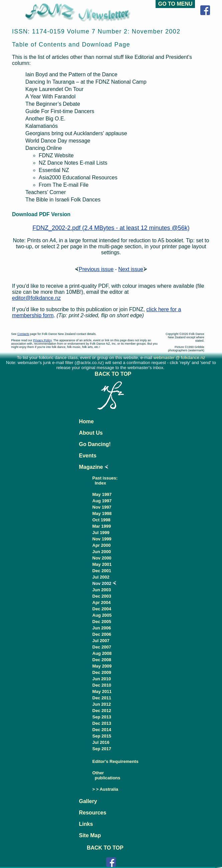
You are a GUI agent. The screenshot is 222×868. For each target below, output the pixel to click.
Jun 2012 (102, 704)
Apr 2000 (102, 545)
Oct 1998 (101, 520)
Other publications (106, 775)
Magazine (91, 467)
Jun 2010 (102, 679)
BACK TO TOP (114, 374)
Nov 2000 (102, 558)
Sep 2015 (102, 736)
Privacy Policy (42, 340)
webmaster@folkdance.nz (179, 358)
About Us (91, 433)
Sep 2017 (102, 749)
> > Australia (105, 789)
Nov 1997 (102, 507)
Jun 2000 (102, 552)
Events (88, 456)
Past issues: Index (105, 481)
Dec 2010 (102, 685)
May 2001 (102, 564)
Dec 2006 (102, 634)
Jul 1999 (101, 533)
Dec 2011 (102, 698)
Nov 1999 (102, 539)
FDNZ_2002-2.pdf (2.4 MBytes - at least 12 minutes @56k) (111, 228)
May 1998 (102, 513)
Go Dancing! (95, 444)
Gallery (88, 801)
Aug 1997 (102, 501)
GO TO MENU (175, 4)
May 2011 (102, 691)
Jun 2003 (102, 590)
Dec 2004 (102, 609)
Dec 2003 (102, 596)
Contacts (23, 334)
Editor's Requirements (116, 761)
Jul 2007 (101, 641)
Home (86, 421)
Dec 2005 (102, 622)
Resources (93, 813)
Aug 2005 (102, 615)
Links (86, 824)
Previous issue (94, 269)
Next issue (133, 269)
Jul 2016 (101, 742)
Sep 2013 (102, 717)
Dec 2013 (102, 723)
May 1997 (102, 494)
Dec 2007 (102, 647)
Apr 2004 (102, 602)
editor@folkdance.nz (36, 298)
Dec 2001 (102, 571)
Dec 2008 (102, 660)
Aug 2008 (102, 653)
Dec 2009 (102, 672)
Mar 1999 (102, 526)
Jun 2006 (102, 628)
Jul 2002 (101, 577)
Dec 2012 (102, 711)
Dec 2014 (102, 730)
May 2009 (102, 666)
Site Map (90, 835)
